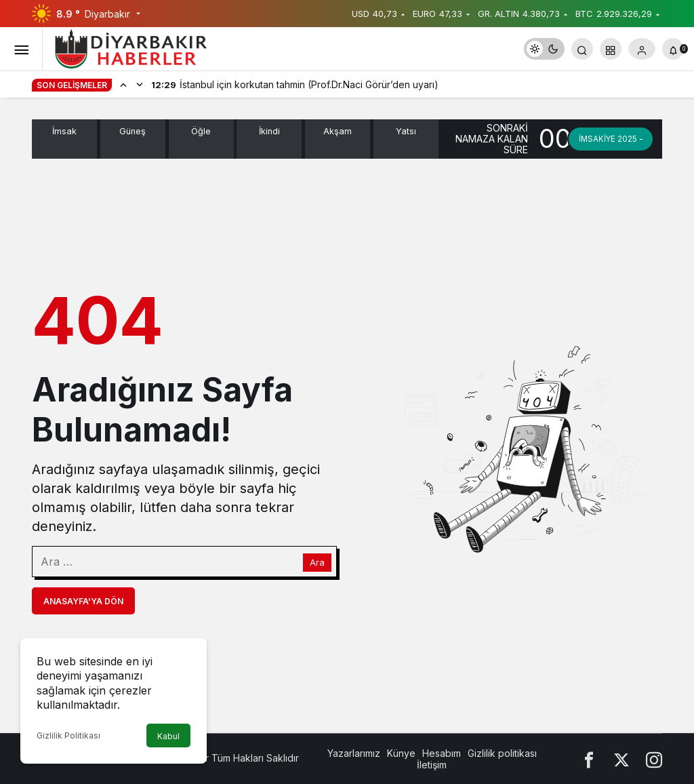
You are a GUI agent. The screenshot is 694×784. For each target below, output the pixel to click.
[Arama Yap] (582, 49)
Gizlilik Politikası (68, 736)
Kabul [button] (168, 736)
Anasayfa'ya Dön (83, 601)
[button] (611, 49)
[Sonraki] (140, 84)
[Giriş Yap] (642, 49)
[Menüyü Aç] (21, 49)
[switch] (544, 49)
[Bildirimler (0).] (673, 49)
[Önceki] (123, 84)
